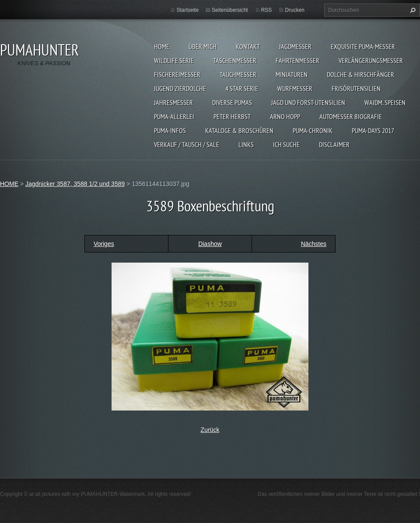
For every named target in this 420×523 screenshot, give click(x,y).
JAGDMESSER (295, 46)
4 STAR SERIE (242, 88)
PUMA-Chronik (313, 130)
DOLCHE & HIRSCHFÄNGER (360, 74)
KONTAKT (248, 46)
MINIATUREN (292, 74)
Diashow (210, 244)
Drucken (295, 10)
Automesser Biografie (351, 116)
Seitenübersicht (230, 10)
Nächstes (314, 244)
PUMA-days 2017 (373, 130)
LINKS (246, 144)
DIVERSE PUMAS (232, 102)
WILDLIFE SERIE (174, 60)
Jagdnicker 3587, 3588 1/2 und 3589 (75, 184)
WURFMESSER (295, 88)
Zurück (210, 430)
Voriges (104, 244)
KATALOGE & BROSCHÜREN (239, 130)
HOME (162, 46)
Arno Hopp (285, 116)
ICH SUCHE (286, 144)
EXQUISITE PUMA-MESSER (363, 46)
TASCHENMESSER (235, 60)
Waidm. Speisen (385, 102)
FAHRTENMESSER (297, 60)
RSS (267, 10)
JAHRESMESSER (173, 102)
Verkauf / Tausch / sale (187, 144)
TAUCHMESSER (238, 74)
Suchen (412, 10)
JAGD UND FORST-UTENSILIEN (308, 102)
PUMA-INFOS (170, 130)
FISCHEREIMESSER (177, 74)
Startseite (187, 10)
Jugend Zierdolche (180, 88)
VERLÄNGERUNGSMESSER (371, 60)
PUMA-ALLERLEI (174, 116)
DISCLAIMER (334, 144)
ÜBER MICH (203, 46)
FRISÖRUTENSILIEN (356, 88)
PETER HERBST (232, 116)
